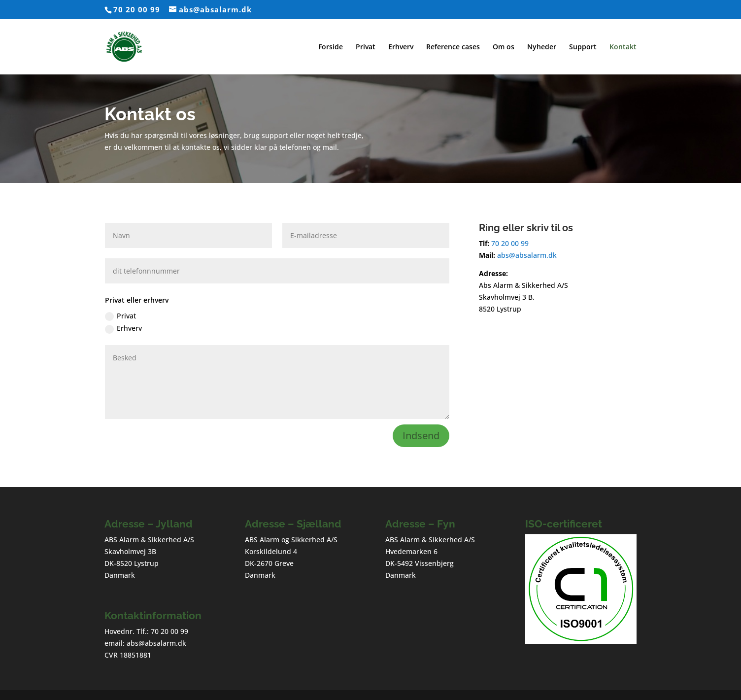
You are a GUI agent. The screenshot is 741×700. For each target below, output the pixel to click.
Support (583, 47)
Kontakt (623, 47)
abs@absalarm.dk (526, 255)
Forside (331, 47)
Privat (366, 47)
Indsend (421, 436)
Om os (504, 47)
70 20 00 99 (137, 9)
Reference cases (453, 47)
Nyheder (542, 47)
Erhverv (401, 47)
